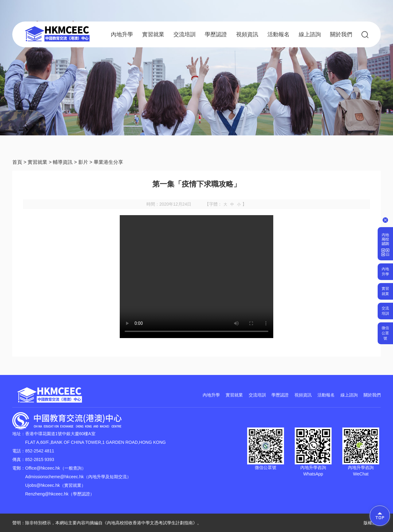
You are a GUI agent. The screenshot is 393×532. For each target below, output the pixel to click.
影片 (83, 162)
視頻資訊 (247, 34)
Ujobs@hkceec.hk (43, 485)
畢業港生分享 (108, 162)
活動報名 (278, 34)
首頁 (17, 162)
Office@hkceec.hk (43, 468)
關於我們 (341, 34)
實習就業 (153, 34)
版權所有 (372, 523)
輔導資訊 (63, 162)
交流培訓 (185, 34)
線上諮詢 (310, 34)
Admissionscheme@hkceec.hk (54, 477)
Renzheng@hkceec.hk (47, 494)
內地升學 (122, 34)
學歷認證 (216, 34)
